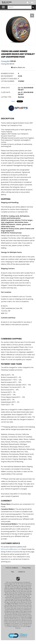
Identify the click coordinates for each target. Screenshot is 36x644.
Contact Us (22, 572)
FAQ (12, 572)
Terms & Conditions (12, 568)
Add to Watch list (18, 67)
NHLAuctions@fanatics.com (11, 549)
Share (13, 101)
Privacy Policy (26, 568)
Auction (21, 97)
